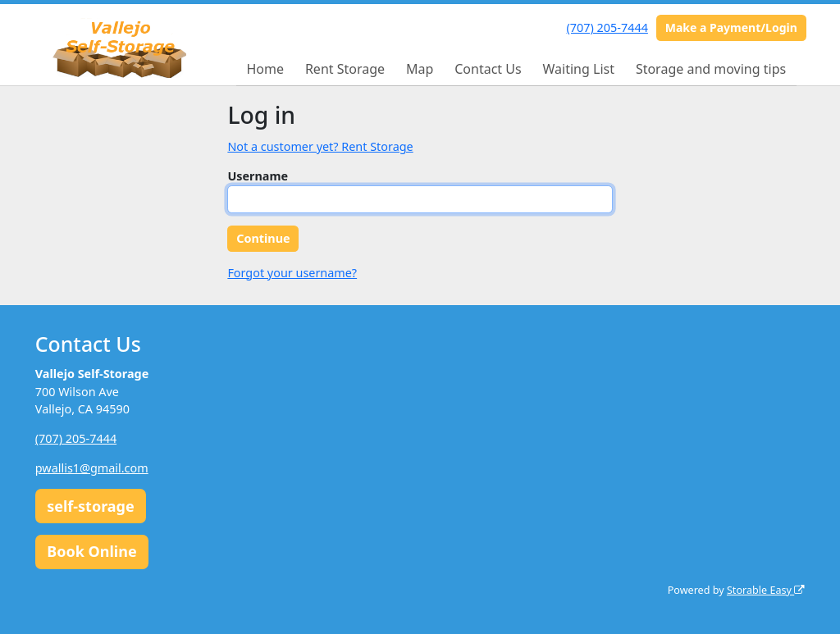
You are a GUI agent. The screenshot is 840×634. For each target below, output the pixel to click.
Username (258, 176)
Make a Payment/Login (731, 27)
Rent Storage (345, 69)
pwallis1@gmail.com (92, 468)
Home (265, 69)
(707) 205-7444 (607, 27)
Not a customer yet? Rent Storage (320, 146)
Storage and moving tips (711, 69)
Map (420, 69)
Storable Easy (766, 590)
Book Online (91, 551)
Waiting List (579, 69)
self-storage (91, 506)
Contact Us (488, 69)
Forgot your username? (292, 273)
